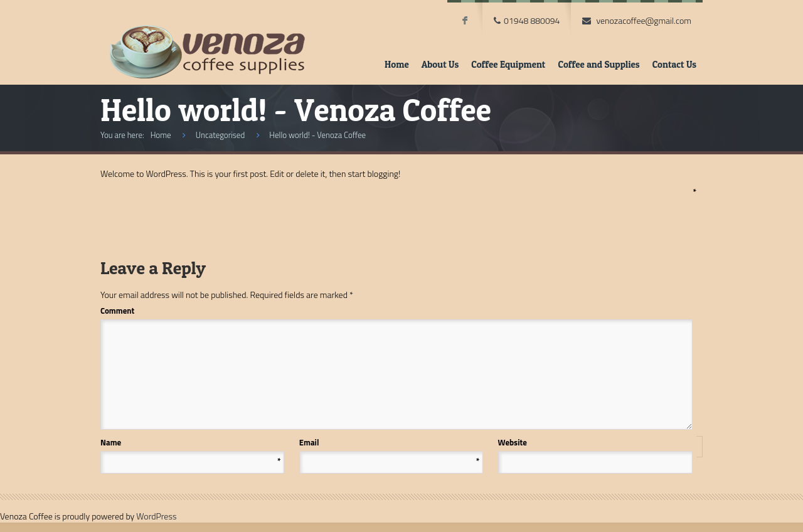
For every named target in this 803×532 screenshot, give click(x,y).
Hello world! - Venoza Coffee (317, 135)
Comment (396, 311)
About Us (440, 64)
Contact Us (674, 64)
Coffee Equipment (508, 64)
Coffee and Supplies (598, 64)
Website (513, 442)
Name (191, 443)
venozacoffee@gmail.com (644, 20)
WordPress (156, 516)
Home (397, 64)
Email (390, 443)
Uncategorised (220, 135)
